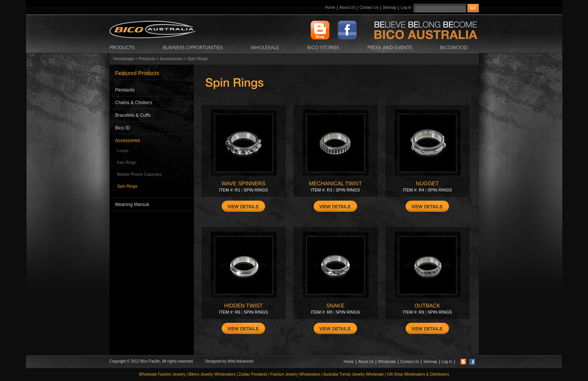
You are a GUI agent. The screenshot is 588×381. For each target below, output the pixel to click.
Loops (123, 150)
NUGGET (427, 183)
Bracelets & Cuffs (133, 115)
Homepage (124, 59)
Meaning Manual (132, 204)
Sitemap (390, 7)
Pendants (125, 90)
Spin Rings (127, 186)
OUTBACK (427, 306)
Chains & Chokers (134, 103)
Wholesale (387, 362)
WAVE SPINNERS (243, 183)
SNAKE (335, 306)
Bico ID (123, 128)
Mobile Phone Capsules (139, 174)
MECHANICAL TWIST (335, 183)
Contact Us (369, 7)
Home (330, 7)
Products (147, 59)
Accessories (171, 59)
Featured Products (137, 73)
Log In (406, 7)
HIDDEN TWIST (243, 306)
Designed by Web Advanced (229, 361)
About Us (347, 7)
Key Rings (127, 162)
